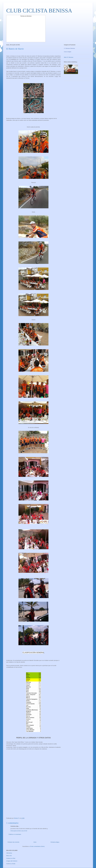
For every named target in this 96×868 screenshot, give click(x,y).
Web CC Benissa (69, 57)
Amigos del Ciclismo (12, 861)
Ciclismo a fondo (11, 864)
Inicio (35, 842)
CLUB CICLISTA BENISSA (39, 11)
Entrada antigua (55, 842)
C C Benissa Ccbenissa (69, 48)
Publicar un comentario (15, 834)
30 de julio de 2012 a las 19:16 (19, 831)
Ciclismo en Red (11, 858)
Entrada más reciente (13, 842)
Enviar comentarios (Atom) (37, 846)
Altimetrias (9, 853)
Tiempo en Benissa (26, 16)
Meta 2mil (9, 856)
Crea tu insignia (67, 52)
